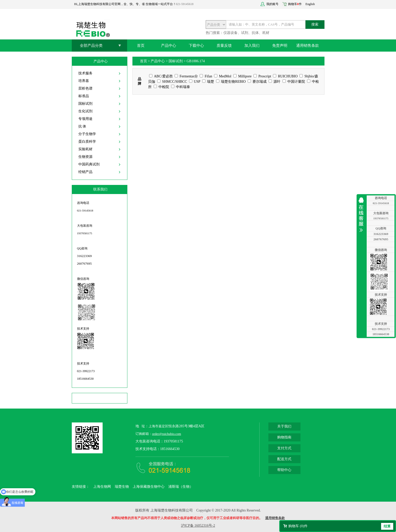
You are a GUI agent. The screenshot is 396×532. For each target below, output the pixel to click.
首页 (141, 46)
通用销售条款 (308, 46)
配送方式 (284, 459)
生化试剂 (85, 111)
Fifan (206, 76)
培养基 (84, 81)
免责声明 (280, 46)
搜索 (315, 24)
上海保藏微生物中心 (149, 487)
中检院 (161, 87)
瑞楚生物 (122, 487)
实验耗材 (85, 149)
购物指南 (284, 437)
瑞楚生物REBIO (231, 82)
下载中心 (196, 46)
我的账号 (272, 4)
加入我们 (252, 46)
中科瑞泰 (181, 87)
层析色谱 (85, 88)
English (310, 4)
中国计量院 (294, 82)
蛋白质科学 (87, 142)
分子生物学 (87, 134)
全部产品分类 (91, 46)
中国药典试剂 (89, 164)
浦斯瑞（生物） (181, 487)
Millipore (242, 76)
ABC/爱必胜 (161, 76)
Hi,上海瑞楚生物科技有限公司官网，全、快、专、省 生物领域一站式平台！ (125, 4)
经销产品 (85, 172)
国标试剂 (85, 104)
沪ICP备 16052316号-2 (198, 526)
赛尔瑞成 (257, 82)
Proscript (262, 76)
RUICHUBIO (285, 76)
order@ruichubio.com (167, 434)
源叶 (275, 82)
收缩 (362, 215)
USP (195, 82)
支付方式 (284, 448)
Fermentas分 (186, 76)
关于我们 (284, 426)
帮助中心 (284, 470)
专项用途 (85, 119)
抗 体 (82, 126)
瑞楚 (208, 82)
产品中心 (169, 46)
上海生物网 (102, 487)
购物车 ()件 (298, 526)
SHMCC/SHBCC (172, 82)
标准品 (84, 96)
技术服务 (85, 73)
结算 (387, 526)
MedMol (223, 76)
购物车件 (295, 4)
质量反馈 (224, 46)
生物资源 (85, 157)
